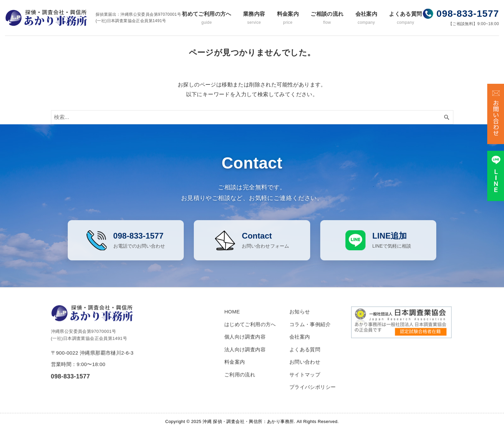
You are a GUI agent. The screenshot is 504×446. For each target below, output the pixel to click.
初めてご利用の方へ (207, 18)
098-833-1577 (468, 14)
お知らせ (300, 318)
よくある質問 (405, 18)
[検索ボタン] (447, 117)
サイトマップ (305, 381)
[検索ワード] (252, 117)
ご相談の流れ (327, 18)
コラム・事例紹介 (310, 331)
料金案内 (288, 18)
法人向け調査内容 (245, 356)
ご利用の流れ (240, 381)
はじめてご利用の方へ (250, 331)
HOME (232, 318)
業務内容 (254, 18)
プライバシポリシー (313, 394)
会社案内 (367, 18)
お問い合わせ (305, 369)
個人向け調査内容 (245, 344)
